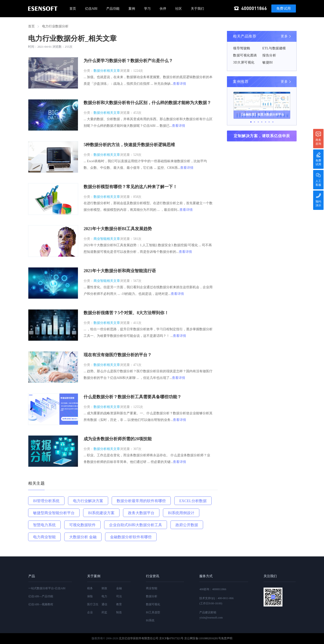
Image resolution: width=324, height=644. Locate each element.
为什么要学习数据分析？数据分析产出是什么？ (128, 61)
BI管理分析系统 (46, 501)
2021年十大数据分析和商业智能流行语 (120, 271)
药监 (104, 612)
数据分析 (152, 596)
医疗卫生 (93, 604)
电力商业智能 (44, 537)
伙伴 (163, 9)
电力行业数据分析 (55, 26)
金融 (119, 588)
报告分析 (269, 55)
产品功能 (113, 9)
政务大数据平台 (141, 513)
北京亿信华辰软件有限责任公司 (139, 638)
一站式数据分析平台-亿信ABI (47, 588)
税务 (90, 588)
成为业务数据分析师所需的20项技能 (118, 439)
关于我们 (197, 9)
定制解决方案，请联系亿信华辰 (262, 136)
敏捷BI (268, 62)
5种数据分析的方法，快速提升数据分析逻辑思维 (129, 145)
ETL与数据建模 (274, 48)
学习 (147, 9)
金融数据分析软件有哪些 (131, 537)
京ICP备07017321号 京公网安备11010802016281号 (190, 638)
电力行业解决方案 (88, 501)
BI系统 (150, 620)
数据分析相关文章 (107, 71)
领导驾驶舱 (242, 48)
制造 (119, 612)
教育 (119, 604)
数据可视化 (153, 604)
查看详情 (179, 84)
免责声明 (227, 638)
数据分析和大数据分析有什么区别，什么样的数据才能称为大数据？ (147, 103)
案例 (132, 9)
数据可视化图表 (245, 55)
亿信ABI (91, 9)
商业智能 (152, 588)
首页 (73, 9)
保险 (90, 596)
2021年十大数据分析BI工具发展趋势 (118, 229)
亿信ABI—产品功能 (41, 596)
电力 (104, 596)
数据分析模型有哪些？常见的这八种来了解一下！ (130, 187)
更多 (284, 36)
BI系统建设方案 (101, 513)
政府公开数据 (187, 525)
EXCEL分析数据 (193, 501)
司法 (119, 596)
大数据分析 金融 (83, 537)
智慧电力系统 (44, 525)
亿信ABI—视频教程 (41, 604)
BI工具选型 (153, 612)
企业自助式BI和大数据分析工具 (136, 525)
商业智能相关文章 (107, 239)
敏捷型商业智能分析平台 (54, 513)
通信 (104, 604)
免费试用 (284, 8)
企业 (90, 612)
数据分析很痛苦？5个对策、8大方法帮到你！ (126, 313)
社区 (179, 9)
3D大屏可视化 (244, 62)
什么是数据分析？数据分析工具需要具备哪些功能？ (132, 397)
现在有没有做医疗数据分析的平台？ (118, 355)
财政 (104, 588)
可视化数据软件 (82, 525)
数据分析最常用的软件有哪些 (141, 501)
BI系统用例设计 (181, 513)
